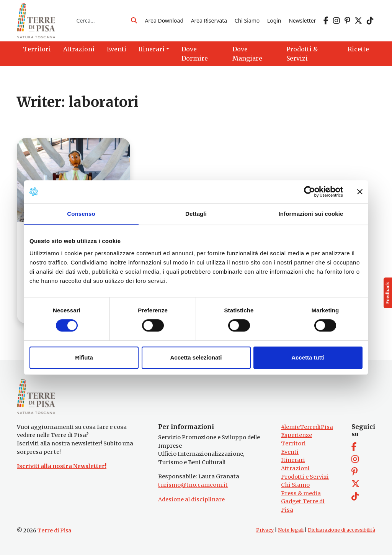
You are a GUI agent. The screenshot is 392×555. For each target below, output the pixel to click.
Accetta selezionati (196, 357)
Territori (293, 443)
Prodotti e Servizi (305, 477)
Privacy (265, 530)
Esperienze (296, 435)
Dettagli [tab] (196, 214)
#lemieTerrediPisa (307, 427)
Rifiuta (84, 357)
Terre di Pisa (54, 530)
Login (274, 21)
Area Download (164, 21)
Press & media (301, 493)
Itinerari (293, 460)
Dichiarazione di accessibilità (341, 530)
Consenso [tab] (81, 214)
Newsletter (302, 21)
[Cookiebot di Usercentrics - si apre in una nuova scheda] (310, 192)
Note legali (291, 530)
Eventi (290, 452)
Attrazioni (295, 468)
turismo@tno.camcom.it (193, 485)
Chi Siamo (247, 21)
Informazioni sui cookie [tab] (311, 214)
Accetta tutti (308, 357)
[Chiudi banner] (360, 192)
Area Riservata (209, 21)
